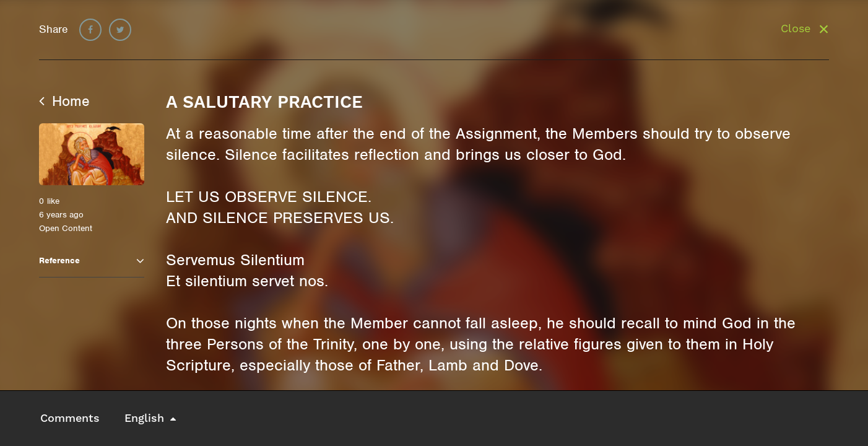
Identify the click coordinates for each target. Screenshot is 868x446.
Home (64, 101)
